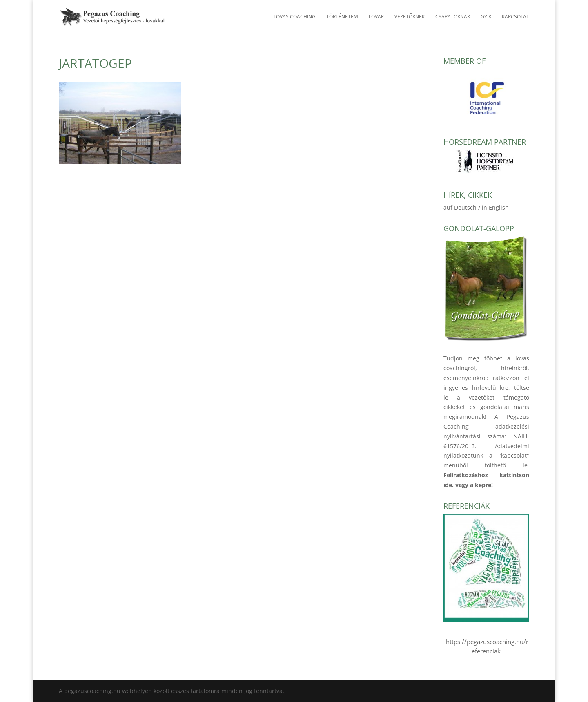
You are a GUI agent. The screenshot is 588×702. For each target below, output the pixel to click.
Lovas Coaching (295, 17)
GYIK (486, 17)
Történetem (342, 17)
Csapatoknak (453, 17)
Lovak (376, 17)
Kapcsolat (516, 17)
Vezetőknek (410, 17)
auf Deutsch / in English (476, 207)
